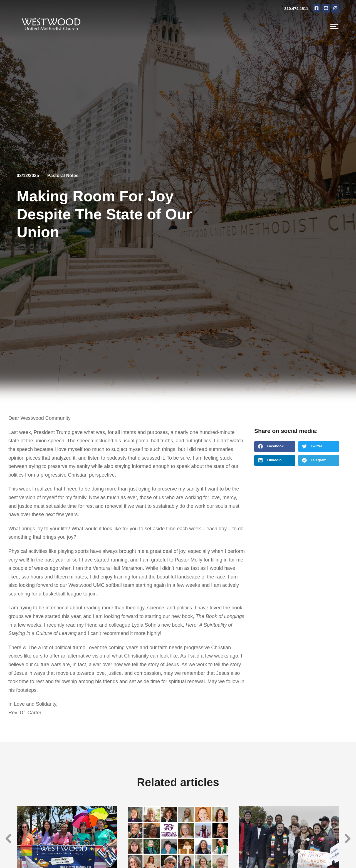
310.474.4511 (296, 9)
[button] (275, 447)
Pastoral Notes (63, 176)
